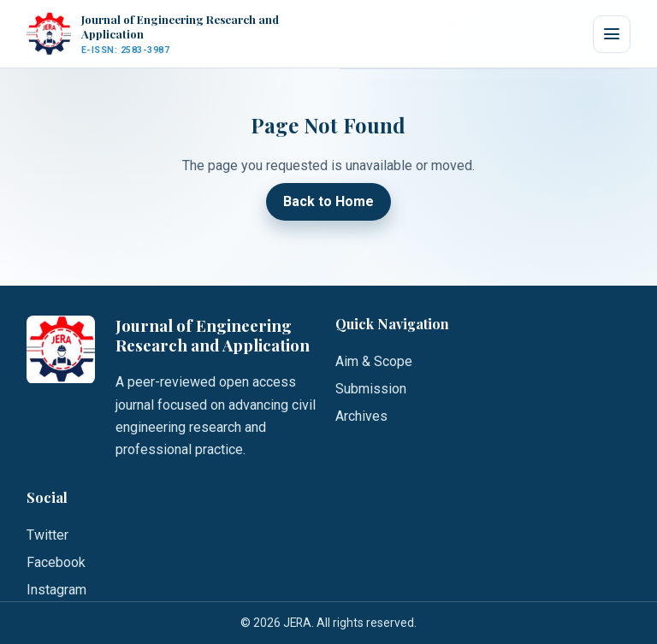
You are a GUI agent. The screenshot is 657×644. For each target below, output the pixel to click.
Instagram (56, 590)
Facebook (56, 562)
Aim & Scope (374, 361)
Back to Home (328, 202)
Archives (361, 416)
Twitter (47, 535)
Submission (371, 389)
